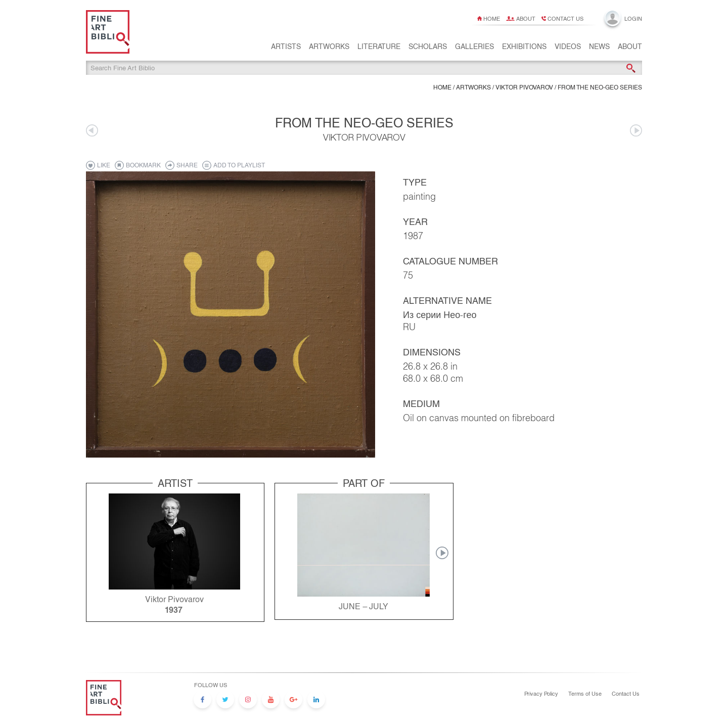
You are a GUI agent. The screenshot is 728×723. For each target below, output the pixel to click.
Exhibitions (524, 51)
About (526, 19)
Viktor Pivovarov (524, 89)
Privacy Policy (541, 694)
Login (633, 19)
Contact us (565, 19)
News (599, 51)
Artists (286, 51)
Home (492, 19)
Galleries (474, 51)
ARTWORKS (473, 89)
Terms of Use (585, 694)
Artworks (329, 51)
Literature (379, 51)
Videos (568, 51)
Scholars (428, 51)
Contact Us (626, 694)
